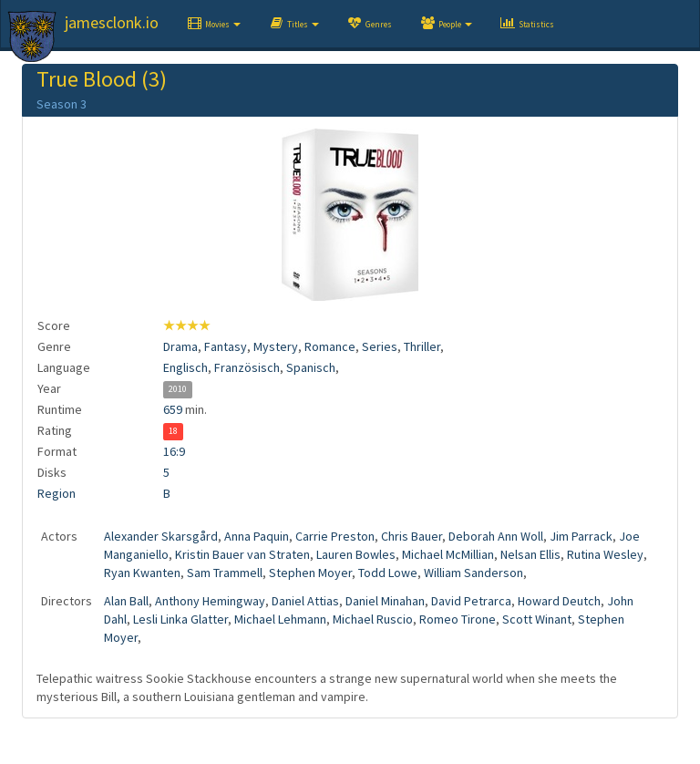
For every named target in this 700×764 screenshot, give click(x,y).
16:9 (174, 451)
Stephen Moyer (310, 573)
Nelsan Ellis (530, 554)
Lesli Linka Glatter (180, 619)
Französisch (247, 367)
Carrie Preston (335, 536)
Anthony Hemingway (210, 601)
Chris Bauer (412, 536)
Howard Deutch (559, 601)
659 (173, 409)
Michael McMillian (448, 554)
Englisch (185, 367)
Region (57, 493)
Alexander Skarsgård (161, 536)
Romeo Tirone (458, 619)
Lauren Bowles (356, 554)
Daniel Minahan (385, 601)
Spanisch (311, 367)
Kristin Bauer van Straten (242, 554)
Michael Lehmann (280, 619)
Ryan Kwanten (142, 573)
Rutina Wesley (605, 554)
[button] (213, 24)
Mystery (276, 346)
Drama (180, 346)
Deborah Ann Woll (496, 536)
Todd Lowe (388, 573)
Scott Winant (537, 619)
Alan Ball (126, 601)
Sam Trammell (225, 573)
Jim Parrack (581, 536)
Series (380, 346)
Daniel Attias (305, 601)
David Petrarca (471, 601)
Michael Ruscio (373, 619)
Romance (330, 346)
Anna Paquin (257, 536)
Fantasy (226, 346)
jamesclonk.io (112, 22)
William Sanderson (474, 573)
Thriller (422, 346)
